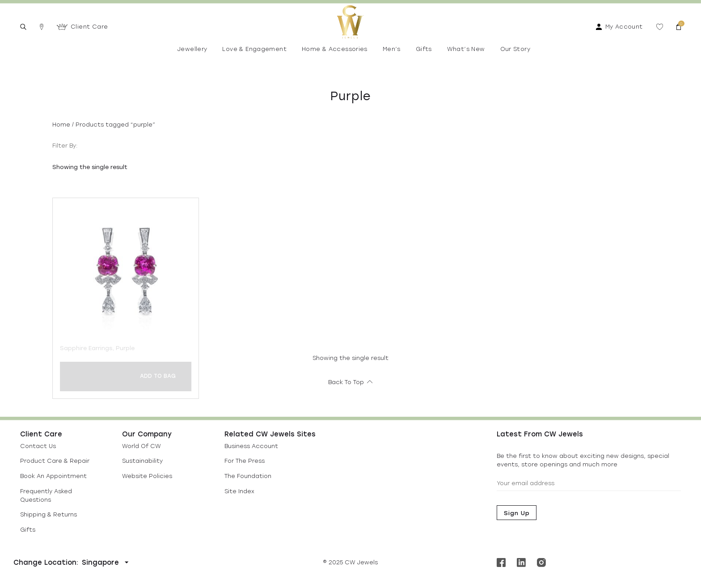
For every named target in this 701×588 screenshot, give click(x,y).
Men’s (392, 49)
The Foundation (248, 476)
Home (61, 125)
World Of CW (141, 446)
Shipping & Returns (49, 514)
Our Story (515, 49)
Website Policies (147, 476)
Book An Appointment (53, 476)
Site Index (239, 491)
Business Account (251, 446)
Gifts (424, 49)
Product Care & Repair (55, 461)
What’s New (466, 49)
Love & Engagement (254, 49)
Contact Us (38, 446)
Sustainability (142, 461)
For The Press (245, 461)
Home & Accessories (335, 49)
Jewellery (192, 49)
